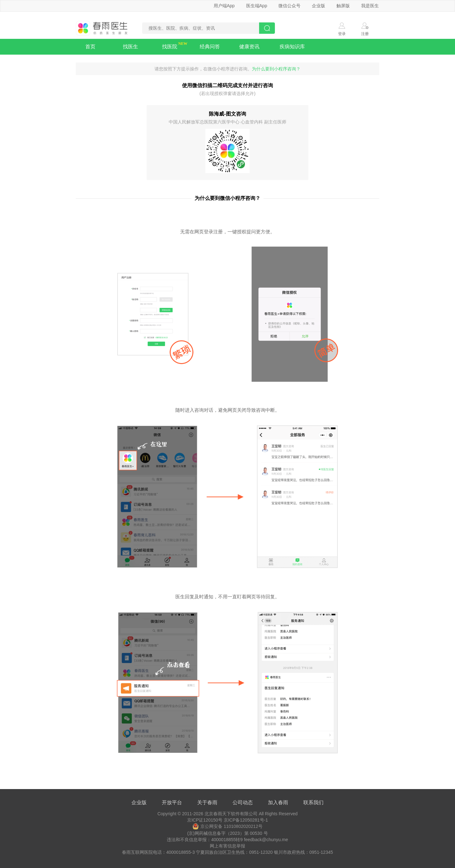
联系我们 (313, 802)
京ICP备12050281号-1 (246, 820)
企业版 (318, 6)
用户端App (224, 6)
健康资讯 (249, 47)
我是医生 (370, 6)
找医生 (130, 47)
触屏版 (343, 6)
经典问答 (210, 47)
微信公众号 (289, 6)
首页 (90, 47)
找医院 (170, 47)
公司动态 (243, 802)
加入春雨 (278, 802)
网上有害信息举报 (227, 846)
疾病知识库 (292, 47)
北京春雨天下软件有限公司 (231, 814)
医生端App (257, 6)
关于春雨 (207, 802)
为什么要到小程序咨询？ (276, 69)
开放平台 (172, 802)
